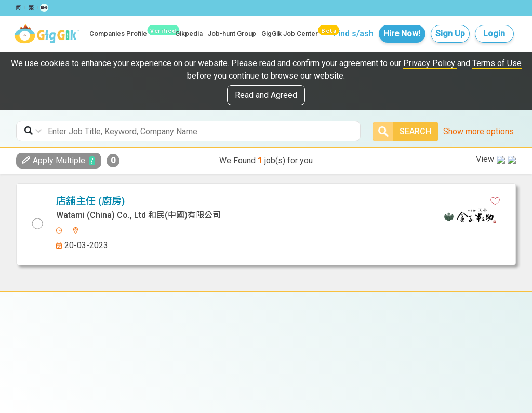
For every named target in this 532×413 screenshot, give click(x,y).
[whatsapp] (290, 201)
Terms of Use (497, 63)
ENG (44, 8)
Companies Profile (118, 34)
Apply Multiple (54, 160)
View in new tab (480, 199)
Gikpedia (189, 34)
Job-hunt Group (232, 34)
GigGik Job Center (290, 34)
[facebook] (254, 201)
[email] (309, 201)
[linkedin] (272, 201)
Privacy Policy (430, 63)
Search (402, 132)
